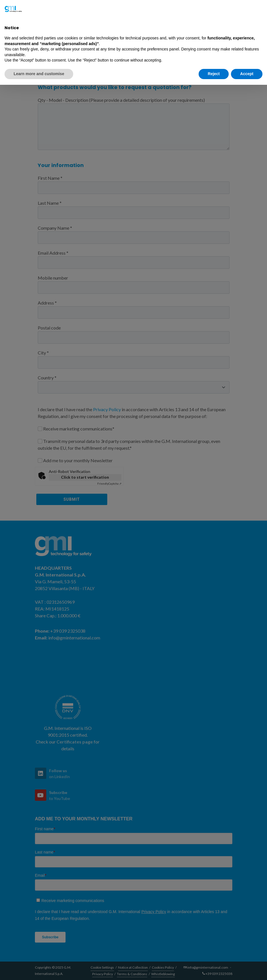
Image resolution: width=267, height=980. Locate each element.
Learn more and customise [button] (39, 74)
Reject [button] (214, 74)
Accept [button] (247, 74)
